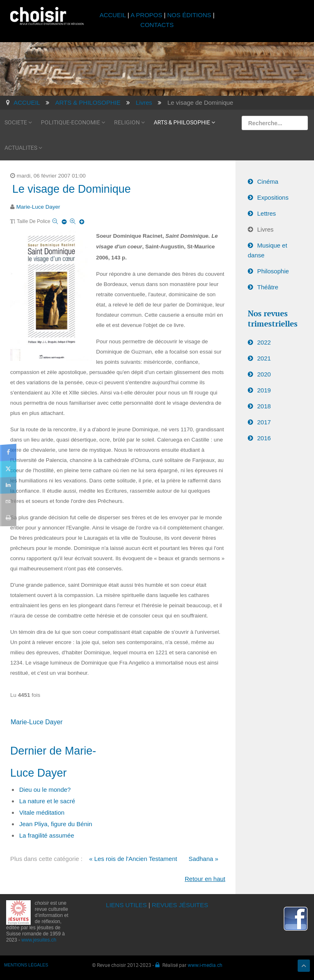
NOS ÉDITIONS (189, 15)
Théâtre (268, 287)
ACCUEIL (113, 15)
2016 (264, 438)
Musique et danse (267, 250)
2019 (264, 390)
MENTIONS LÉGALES (26, 965)
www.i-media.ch (205, 965)
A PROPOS (146, 15)
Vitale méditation (42, 812)
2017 (264, 422)
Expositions (273, 197)
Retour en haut (205, 879)
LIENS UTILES (126, 905)
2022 (264, 342)
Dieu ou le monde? (45, 790)
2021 (264, 358)
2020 (264, 374)
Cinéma (268, 181)
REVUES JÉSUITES (180, 905)
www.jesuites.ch (39, 940)
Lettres (267, 213)
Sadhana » (203, 859)
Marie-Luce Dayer (38, 207)
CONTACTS (157, 25)
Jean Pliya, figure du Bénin (56, 824)
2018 (264, 406)
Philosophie (273, 271)
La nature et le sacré (47, 801)
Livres (265, 229)
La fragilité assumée (47, 835)
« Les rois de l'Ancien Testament (133, 859)
